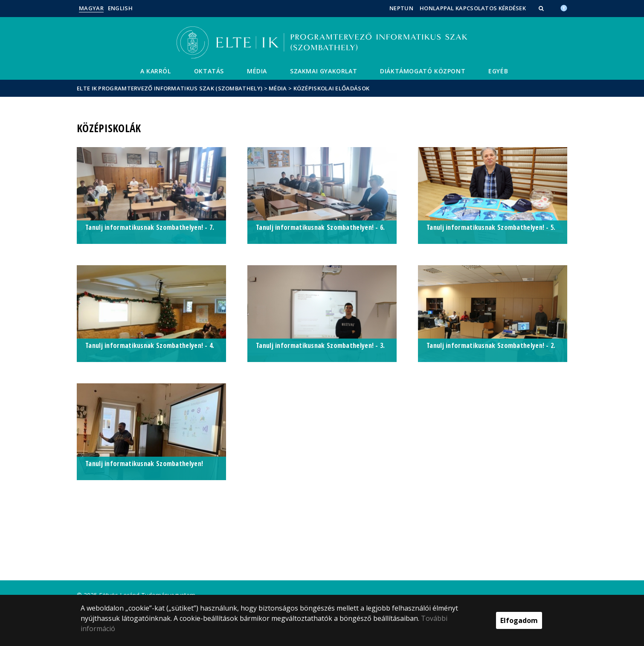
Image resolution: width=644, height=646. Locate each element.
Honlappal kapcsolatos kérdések (473, 8)
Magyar (91, 8)
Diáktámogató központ (423, 71)
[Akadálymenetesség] (564, 7)
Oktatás (209, 71)
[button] (542, 8)
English (120, 8)
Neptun (401, 8)
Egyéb (498, 71)
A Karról (156, 71)
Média (257, 71)
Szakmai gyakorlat (323, 71)
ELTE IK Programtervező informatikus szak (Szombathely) (170, 88)
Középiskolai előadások (332, 88)
